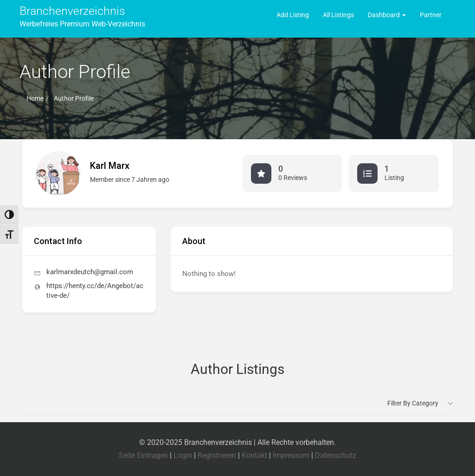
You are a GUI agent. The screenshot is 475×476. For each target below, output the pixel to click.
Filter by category (413, 403)
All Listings (338, 15)
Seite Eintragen (143, 455)
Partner (431, 15)
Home (35, 98)
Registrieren (217, 455)
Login (183, 455)
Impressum (291, 455)
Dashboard (387, 15)
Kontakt (254, 455)
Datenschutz (336, 455)
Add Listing (293, 15)
